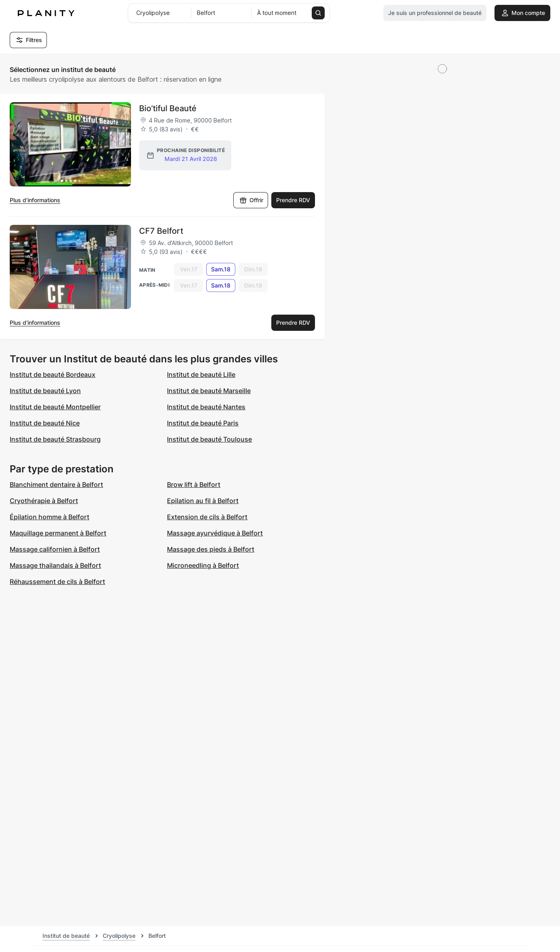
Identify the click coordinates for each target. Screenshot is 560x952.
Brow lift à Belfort (194, 484)
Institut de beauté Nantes (206, 407)
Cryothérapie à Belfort (44, 501)
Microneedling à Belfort (203, 565)
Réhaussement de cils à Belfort (57, 582)
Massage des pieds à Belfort (211, 549)
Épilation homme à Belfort (50, 517)
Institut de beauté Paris (203, 423)
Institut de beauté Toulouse (209, 439)
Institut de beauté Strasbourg (55, 439)
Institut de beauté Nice (45, 423)
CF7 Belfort (161, 231)
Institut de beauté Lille (201, 374)
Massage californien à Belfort (55, 549)
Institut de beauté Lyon (45, 391)
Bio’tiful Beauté (168, 108)
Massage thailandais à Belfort (55, 565)
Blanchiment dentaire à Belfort (56, 484)
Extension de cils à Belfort (207, 517)
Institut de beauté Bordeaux (53, 374)
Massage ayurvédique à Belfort (215, 533)
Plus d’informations (35, 200)
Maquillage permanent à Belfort (58, 533)
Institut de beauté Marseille (209, 391)
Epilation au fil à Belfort (203, 501)
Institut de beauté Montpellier (55, 407)
